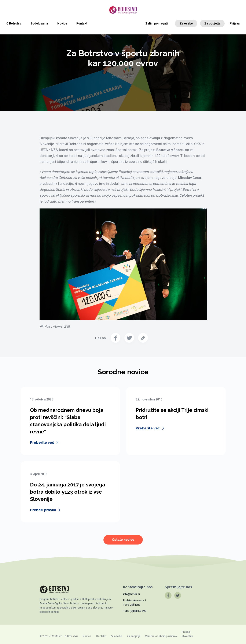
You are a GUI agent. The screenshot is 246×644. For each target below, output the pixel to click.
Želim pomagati (157, 23)
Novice (62, 23)
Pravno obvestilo (187, 634)
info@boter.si (131, 594)
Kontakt (82, 23)
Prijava (235, 23)
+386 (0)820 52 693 (135, 611)
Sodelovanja (39, 23)
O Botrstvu (14, 23)
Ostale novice (123, 543)
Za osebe (186, 23)
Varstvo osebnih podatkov (161, 636)
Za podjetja (212, 23)
